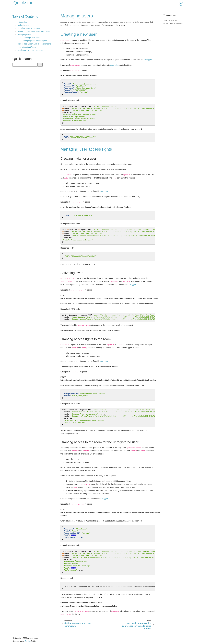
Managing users (24, 34)
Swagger (148, 60)
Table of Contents (25, 16)
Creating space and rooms (29, 28)
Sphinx (28, 641)
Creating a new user (31, 38)
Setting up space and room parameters (34, 31)
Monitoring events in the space (30, 50)
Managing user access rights (35, 41)
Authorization (23, 25)
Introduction (22, 22)
